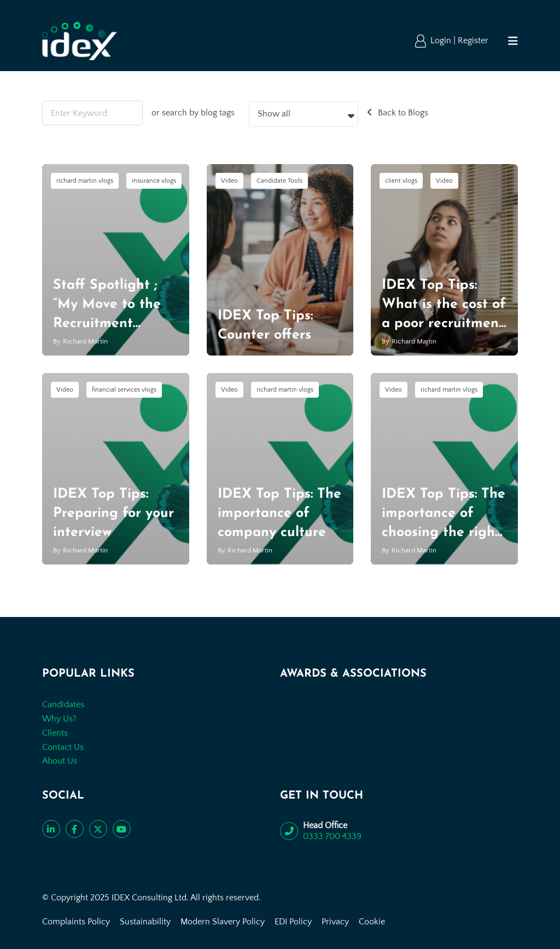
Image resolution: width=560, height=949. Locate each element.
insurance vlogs (154, 181)
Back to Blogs (403, 113)
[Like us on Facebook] (75, 829)
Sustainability (145, 922)
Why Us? (59, 719)
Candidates (63, 705)
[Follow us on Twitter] (98, 829)
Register (473, 40)
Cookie (372, 922)
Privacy (335, 922)
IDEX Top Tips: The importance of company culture (279, 513)
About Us (60, 761)
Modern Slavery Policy (223, 922)
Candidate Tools (279, 181)
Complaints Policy (76, 922)
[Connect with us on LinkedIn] (51, 829)
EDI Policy (293, 922)
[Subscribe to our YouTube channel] (122, 829)
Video (229, 181)
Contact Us (63, 747)
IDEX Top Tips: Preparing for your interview (113, 513)
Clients (55, 733)
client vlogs (401, 181)
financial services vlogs (124, 390)
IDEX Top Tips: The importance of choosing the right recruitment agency (444, 532)
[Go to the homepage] (80, 41)
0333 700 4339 (332, 836)
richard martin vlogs (85, 181)
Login (442, 40)
